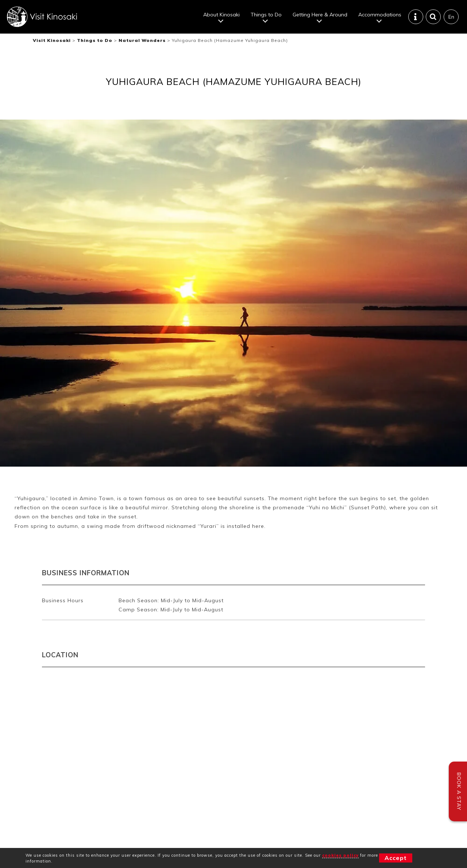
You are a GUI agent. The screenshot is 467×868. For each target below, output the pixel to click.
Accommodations (380, 15)
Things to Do (266, 15)
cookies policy (340, 855)
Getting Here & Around (320, 15)
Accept (396, 858)
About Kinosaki (221, 15)
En (451, 17)
